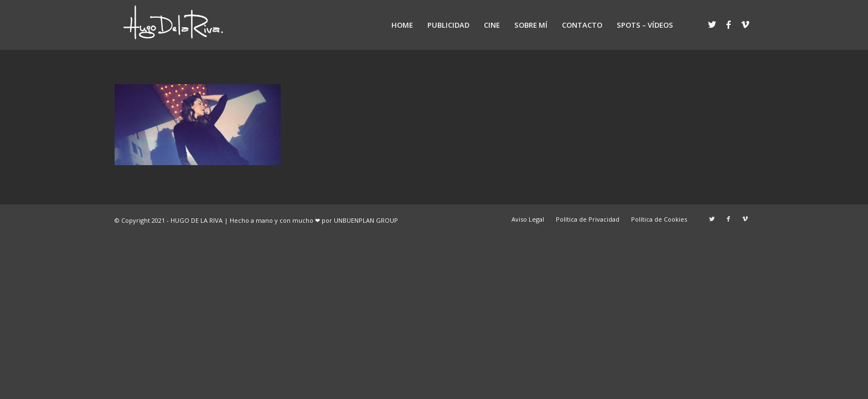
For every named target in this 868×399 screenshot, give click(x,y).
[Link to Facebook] (728, 24)
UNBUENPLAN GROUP (366, 220)
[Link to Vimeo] (745, 24)
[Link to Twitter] (712, 24)
